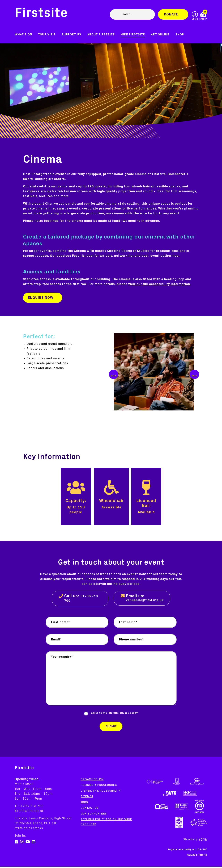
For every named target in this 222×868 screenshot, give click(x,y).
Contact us (90, 809)
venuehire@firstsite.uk (145, 600)
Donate (171, 14)
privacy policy (129, 714)
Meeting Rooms (120, 251)
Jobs (84, 804)
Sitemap (87, 798)
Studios (143, 251)
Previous (114, 374)
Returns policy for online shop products (106, 823)
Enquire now (41, 298)
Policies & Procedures (99, 786)
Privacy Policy (92, 781)
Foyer (76, 256)
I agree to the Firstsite (114, 714)
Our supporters (94, 815)
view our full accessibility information (159, 284)
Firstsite (41, 14)
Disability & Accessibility (101, 792)
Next (194, 374)
